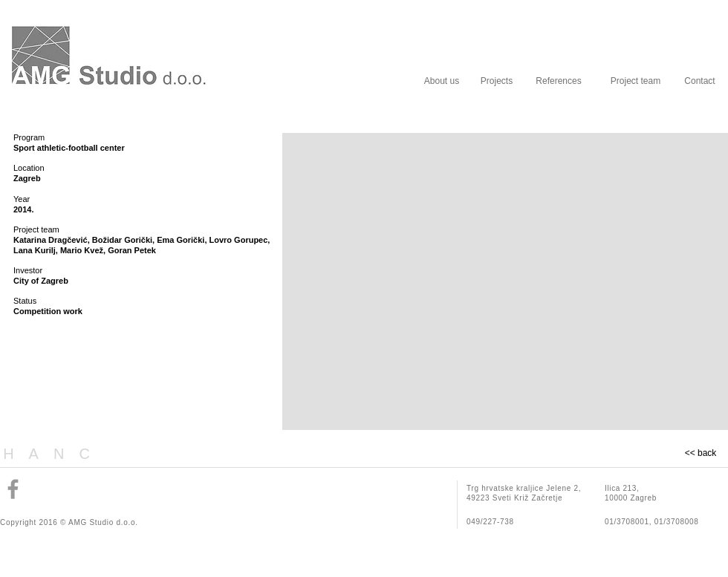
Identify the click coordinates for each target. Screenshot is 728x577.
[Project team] (636, 81)
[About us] (442, 81)
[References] (559, 81)
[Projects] (497, 81)
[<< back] (701, 453)
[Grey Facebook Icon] (13, 489)
